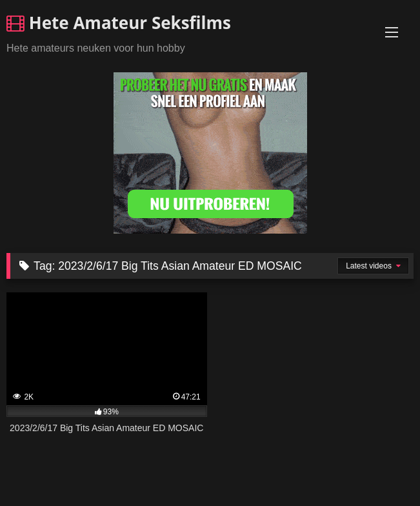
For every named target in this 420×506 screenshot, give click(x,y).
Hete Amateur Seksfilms (119, 23)
